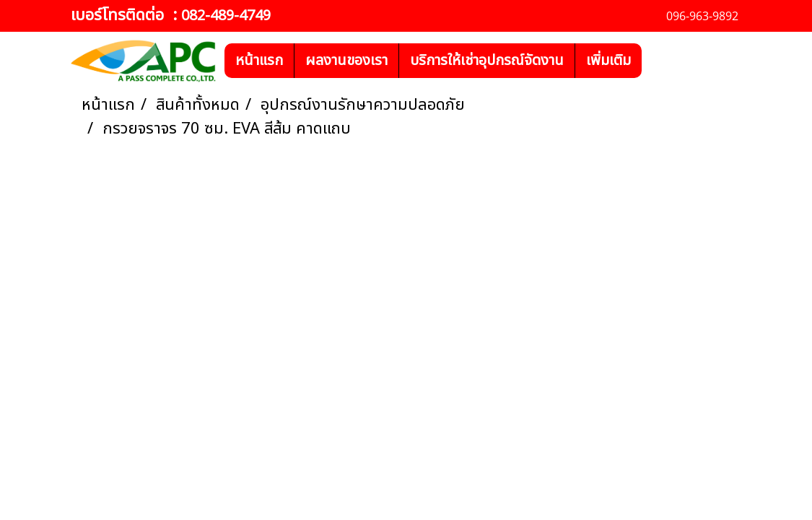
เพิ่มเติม (608, 61)
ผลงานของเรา (346, 61)
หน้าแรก (259, 61)
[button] (655, 61)
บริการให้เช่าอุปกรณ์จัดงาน (487, 61)
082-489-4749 (226, 16)
